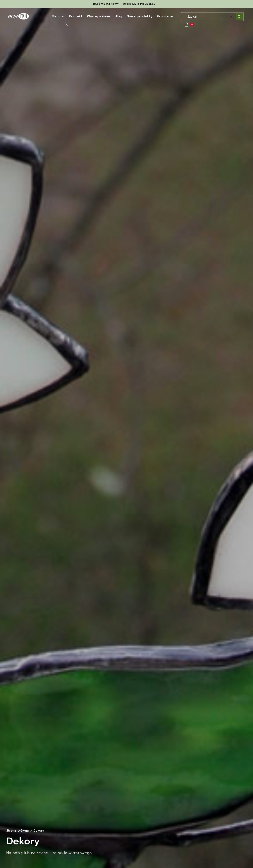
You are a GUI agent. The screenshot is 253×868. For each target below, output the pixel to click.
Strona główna (17, 831)
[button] (239, 17)
